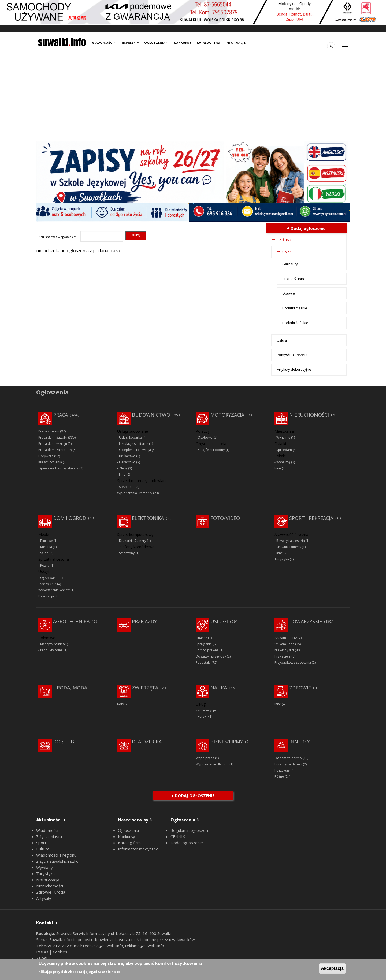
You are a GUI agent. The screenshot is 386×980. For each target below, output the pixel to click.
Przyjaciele (283, 656)
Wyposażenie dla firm (212, 764)
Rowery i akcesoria (291, 541)
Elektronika (148, 518)
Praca (60, 415)
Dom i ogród (70, 518)
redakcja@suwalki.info (103, 946)
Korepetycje (207, 710)
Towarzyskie (306, 621)
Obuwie (289, 293)
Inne (122, 474)
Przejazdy (144, 621)
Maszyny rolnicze (53, 644)
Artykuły (44, 898)
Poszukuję (282, 770)
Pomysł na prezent (292, 355)
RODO (43, 952)
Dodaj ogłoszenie (187, 843)
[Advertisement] (193, 101)
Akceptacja (333, 968)
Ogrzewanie (49, 578)
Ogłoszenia (156, 43)
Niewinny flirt (284, 650)
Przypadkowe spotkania (293, 662)
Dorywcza (46, 456)
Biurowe (47, 541)
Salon (44, 553)
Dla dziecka (147, 742)
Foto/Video (225, 518)
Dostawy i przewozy (211, 656)
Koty (120, 704)
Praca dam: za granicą (55, 450)
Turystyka (282, 559)
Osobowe (205, 437)
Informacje (237, 43)
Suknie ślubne (294, 279)
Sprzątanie (48, 584)
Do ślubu (284, 240)
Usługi (282, 340)
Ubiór (287, 252)
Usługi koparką (130, 437)
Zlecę (123, 468)
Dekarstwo (127, 462)
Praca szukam (49, 431)
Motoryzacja (227, 415)
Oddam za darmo (288, 758)
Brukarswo (127, 456)
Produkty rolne (51, 650)
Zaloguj (43, 958)
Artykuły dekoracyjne (294, 369)
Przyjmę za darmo (288, 764)
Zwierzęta (145, 688)
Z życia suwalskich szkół (58, 861)
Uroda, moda (70, 688)
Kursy (202, 716)
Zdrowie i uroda (51, 892)
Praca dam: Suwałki (53, 437)
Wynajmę (283, 437)
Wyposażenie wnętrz (54, 590)
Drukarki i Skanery (133, 541)
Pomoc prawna (207, 650)
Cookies (60, 952)
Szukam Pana (284, 644)
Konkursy (183, 43)
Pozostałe (203, 662)
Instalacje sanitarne (134, 444)
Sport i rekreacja (311, 518)
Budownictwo (151, 415)
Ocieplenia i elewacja (135, 450)
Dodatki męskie (295, 308)
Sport (41, 843)
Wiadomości (104, 43)
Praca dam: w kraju (53, 444)
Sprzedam (127, 487)
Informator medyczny (138, 849)
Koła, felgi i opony (211, 450)
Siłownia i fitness (289, 547)
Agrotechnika (71, 621)
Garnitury (290, 264)
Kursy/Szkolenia (50, 462)
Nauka (219, 688)
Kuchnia (46, 547)
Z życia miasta (49, 836)
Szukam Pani (284, 638)
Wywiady (44, 867)
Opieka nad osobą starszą (58, 468)
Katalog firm (208, 43)
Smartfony (127, 553)
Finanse (201, 638)
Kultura (43, 849)
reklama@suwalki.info (145, 946)
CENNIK (178, 836)
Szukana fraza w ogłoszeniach (58, 237)
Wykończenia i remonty (135, 493)
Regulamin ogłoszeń (189, 830)
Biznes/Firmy (227, 742)
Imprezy (130, 43)
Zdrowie (300, 688)
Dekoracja (46, 596)
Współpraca (205, 758)
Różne (45, 565)
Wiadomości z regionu (56, 855)
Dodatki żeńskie (295, 323)
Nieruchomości (309, 415)
